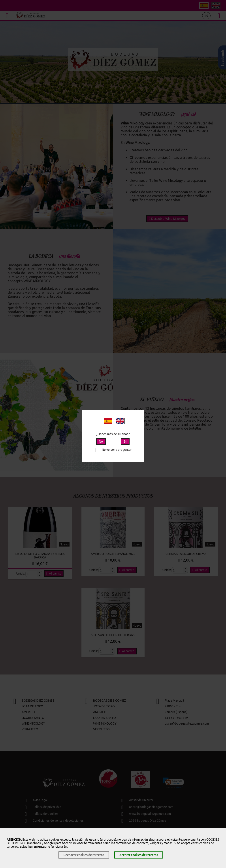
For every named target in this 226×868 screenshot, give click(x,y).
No (101, 442)
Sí (125, 442)
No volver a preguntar (114, 450)
